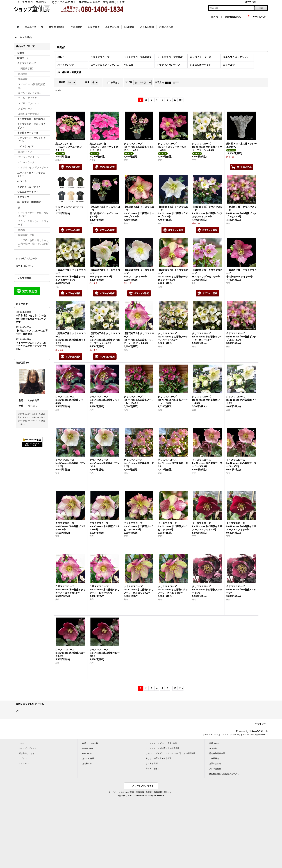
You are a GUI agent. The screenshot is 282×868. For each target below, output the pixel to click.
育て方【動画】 (153, 769)
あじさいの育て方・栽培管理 (159, 758)
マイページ (24, 763)
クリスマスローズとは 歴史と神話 (162, 743)
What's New (87, 748)
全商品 (21, 53)
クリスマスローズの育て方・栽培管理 (162, 748)
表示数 (62, 82)
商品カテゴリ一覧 (90, 743)
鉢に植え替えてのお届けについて (224, 774)
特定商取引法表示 (217, 753)
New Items (87, 753)
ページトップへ (261, 724)
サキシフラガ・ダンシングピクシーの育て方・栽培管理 (170, 753)
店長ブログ (214, 743)
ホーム (22, 743)
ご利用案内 (214, 758)
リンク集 (213, 748)
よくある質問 (152, 763)
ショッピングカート (28, 748)
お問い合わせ (215, 763)
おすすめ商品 (88, 758)
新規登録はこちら (233, 17)
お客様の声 (87, 763)
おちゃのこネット (259, 731)
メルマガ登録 (24, 278)
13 (175, 100)
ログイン (215, 17)
